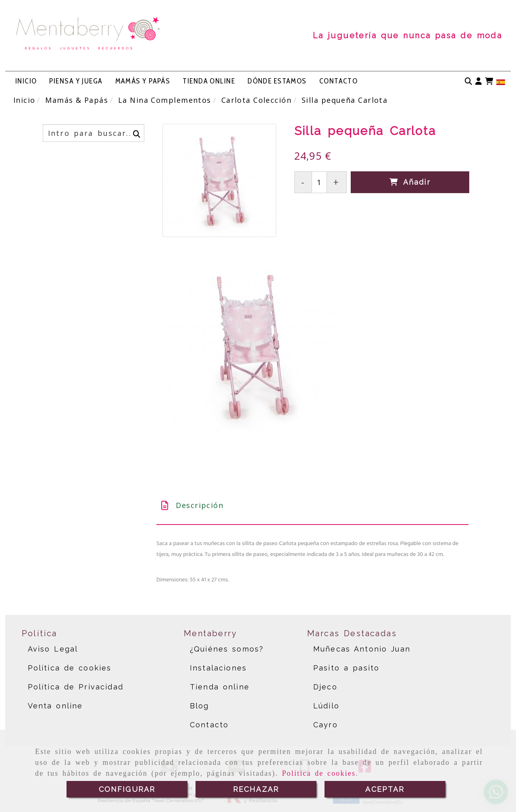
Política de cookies (319, 773)
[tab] (312, 505)
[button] (479, 81)
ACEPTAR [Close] (385, 789)
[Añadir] (410, 182)
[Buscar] (468, 81)
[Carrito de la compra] (489, 81)
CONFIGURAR (127, 789)
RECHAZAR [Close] (256, 789)
